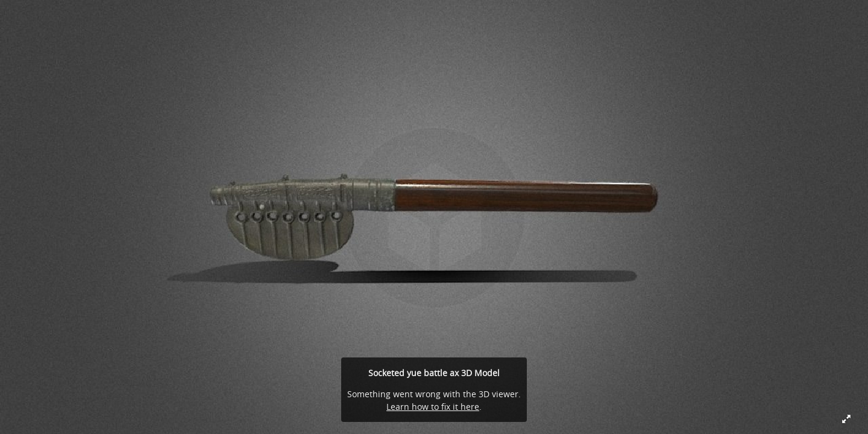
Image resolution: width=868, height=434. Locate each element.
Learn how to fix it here (433, 407)
